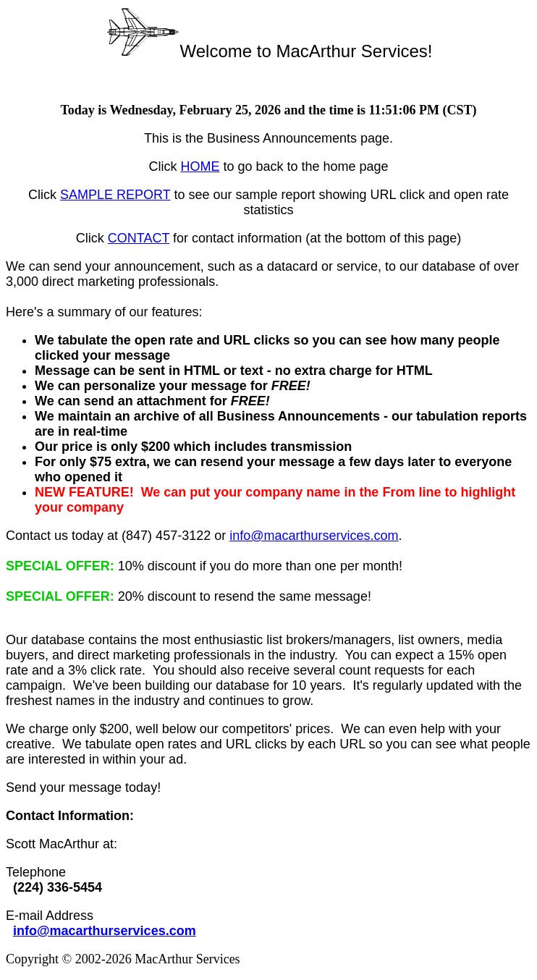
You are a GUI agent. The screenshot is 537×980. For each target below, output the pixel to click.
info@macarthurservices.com (314, 536)
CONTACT (139, 238)
